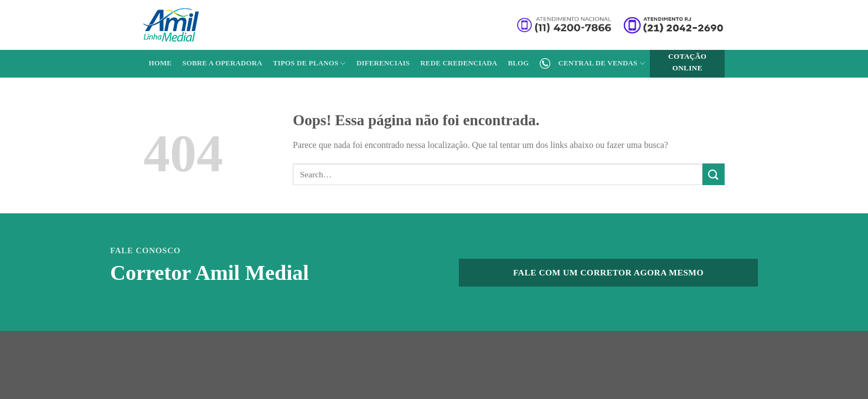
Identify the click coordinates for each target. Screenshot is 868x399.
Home (161, 63)
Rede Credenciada (459, 63)
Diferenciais (383, 63)
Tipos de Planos (309, 63)
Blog (518, 63)
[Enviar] (714, 174)
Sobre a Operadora (222, 63)
